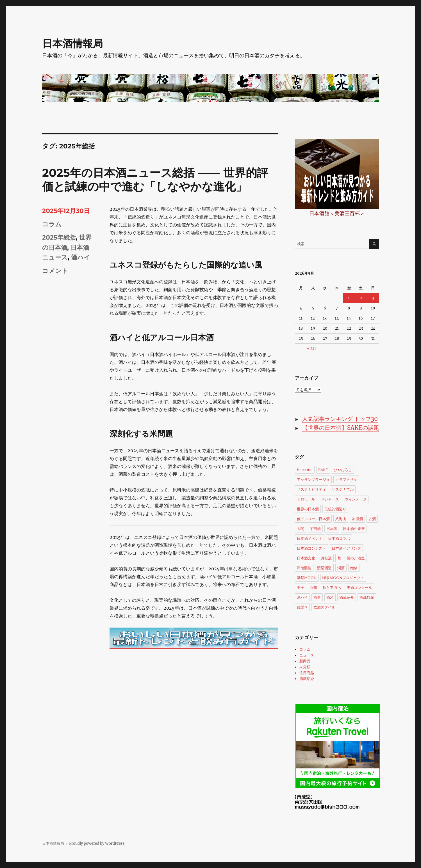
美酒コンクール (359, 587)
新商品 (305, 661)
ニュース (307, 655)
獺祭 (354, 568)
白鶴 (313, 587)
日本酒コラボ (339, 538)
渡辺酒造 (324, 568)
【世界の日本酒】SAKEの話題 (341, 428)
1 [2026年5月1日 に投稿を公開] (349, 298)
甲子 (301, 587)
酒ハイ (81, 257)
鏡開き (302, 607)
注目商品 (307, 673)
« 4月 (312, 349)
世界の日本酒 (308, 509)
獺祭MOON (307, 578)
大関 (301, 529)
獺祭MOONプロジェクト (343, 578)
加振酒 (357, 519)
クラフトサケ (346, 479)
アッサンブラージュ (313, 479)
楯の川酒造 (356, 558)
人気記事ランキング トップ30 (340, 419)
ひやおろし (343, 470)
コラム (52, 224)
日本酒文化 (306, 558)
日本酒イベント (310, 538)
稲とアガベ (332, 587)
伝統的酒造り (335, 509)
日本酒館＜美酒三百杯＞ (337, 213)
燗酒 (341, 568)
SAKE (323, 470)
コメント (55, 271)
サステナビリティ (311, 489)
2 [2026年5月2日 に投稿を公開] (361, 298)
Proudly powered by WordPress (97, 843)
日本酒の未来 (354, 529)
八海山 (341, 519)
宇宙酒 (315, 529)
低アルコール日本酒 (313, 519)
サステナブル (343, 489)
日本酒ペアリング (346, 548)
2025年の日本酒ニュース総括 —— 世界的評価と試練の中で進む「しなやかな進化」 (155, 180)
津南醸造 (304, 568)
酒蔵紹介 (347, 597)
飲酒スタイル (324, 607)
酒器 (317, 597)
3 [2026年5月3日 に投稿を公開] (373, 298)
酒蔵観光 (367, 597)
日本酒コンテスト (311, 548)
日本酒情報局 (72, 43)
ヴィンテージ (356, 499)
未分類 (305, 667)
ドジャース (330, 499)
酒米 (330, 597)
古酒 (372, 519)
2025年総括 (59, 237)
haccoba (305, 470)
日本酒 (332, 529)
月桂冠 (326, 558)
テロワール (306, 499)
